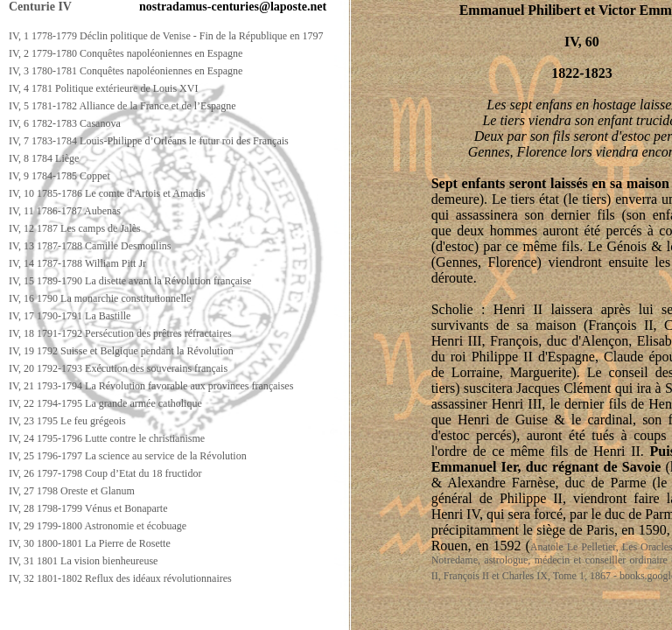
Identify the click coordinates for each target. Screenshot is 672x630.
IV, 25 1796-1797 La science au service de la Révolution (128, 456)
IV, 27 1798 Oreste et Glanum (72, 491)
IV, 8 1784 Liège (44, 158)
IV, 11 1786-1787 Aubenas (65, 211)
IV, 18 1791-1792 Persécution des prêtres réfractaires (120, 333)
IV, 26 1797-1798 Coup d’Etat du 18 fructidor (105, 473)
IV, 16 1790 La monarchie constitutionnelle (100, 298)
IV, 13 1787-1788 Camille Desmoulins (90, 246)
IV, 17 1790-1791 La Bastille (70, 316)
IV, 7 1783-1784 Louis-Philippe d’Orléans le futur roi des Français (149, 141)
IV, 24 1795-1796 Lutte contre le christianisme (107, 438)
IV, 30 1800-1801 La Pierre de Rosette (90, 543)
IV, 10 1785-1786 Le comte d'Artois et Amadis (107, 193)
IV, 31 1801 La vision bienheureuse (83, 561)
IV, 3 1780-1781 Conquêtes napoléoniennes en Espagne (126, 71)
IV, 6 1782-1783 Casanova (65, 123)
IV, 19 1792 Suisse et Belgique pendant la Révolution (121, 351)
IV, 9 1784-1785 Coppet (59, 176)
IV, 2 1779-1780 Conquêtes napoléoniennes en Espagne (126, 53)
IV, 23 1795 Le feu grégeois (67, 421)
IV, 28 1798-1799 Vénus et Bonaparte (88, 508)
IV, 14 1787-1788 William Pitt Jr (77, 263)
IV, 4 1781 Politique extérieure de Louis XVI (103, 88)
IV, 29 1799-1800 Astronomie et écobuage (98, 526)
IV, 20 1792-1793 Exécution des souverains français (118, 368)
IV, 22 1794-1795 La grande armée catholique (105, 403)
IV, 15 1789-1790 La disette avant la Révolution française (130, 281)
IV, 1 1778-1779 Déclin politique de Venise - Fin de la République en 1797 (166, 36)
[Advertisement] (321, 614)
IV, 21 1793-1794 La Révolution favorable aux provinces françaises (151, 386)
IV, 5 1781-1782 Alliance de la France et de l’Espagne (122, 106)
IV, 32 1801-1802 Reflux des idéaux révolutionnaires (120, 578)
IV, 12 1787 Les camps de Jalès (75, 228)
